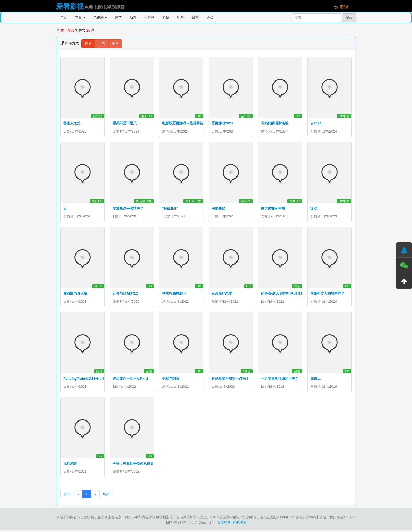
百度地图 (224, 524)
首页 (64, 17)
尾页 (106, 496)
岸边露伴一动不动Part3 (131, 379)
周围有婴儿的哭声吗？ (327, 294)
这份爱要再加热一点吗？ (230, 379)
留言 (195, 17)
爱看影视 (70, 7)
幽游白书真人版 (75, 294)
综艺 (118, 17)
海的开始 (218, 209)
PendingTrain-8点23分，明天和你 (89, 379)
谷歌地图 (239, 524)
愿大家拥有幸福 (273, 209)
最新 (88, 44)
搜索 (349, 17)
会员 (210, 17)
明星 (181, 17)
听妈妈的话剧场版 (275, 123)
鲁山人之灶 (72, 123)
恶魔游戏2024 (222, 123)
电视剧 (100, 17)
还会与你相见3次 (126, 294)
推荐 (115, 44)
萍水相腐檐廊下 (174, 294)
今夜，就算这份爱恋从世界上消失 (138, 465)
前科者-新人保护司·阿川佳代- (283, 294)
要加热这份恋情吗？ (128, 209)
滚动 (314, 209)
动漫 (133, 17)
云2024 (316, 123)
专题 (166, 17)
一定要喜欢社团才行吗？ (280, 379)
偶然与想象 (171, 379)
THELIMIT (170, 209)
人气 (102, 44)
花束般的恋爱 (222, 294)
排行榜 (149, 17)
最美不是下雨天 (125, 123)
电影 (80, 17)
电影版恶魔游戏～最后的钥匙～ (186, 123)
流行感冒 (70, 465)
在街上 (315, 379)
